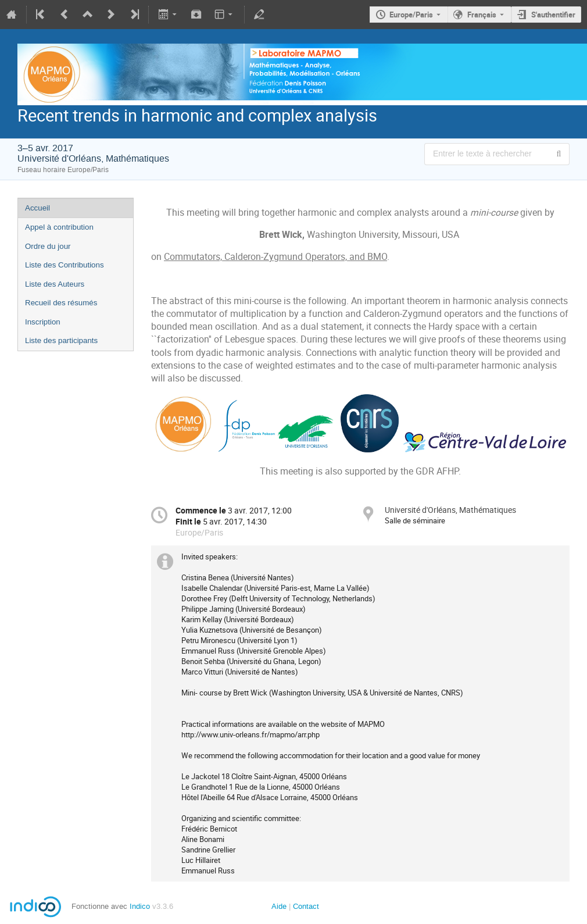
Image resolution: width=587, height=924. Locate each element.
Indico (140, 906)
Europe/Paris (411, 15)
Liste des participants (61, 340)
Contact (306, 906)
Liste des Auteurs (55, 284)
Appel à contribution (59, 227)
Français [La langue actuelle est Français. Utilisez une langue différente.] (482, 15)
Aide (279, 906)
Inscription (43, 322)
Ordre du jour (48, 246)
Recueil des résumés (61, 303)
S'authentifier (553, 15)
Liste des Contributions (65, 265)
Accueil (37, 208)
